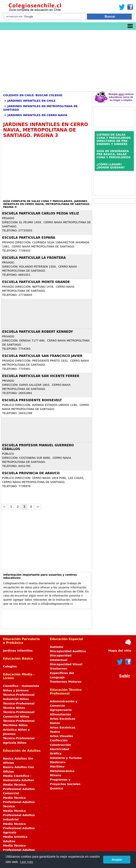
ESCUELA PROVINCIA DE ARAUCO (31, 473)
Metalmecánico (62, 771)
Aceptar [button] (117, 860)
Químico (57, 788)
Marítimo (57, 767)
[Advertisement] (68, 59)
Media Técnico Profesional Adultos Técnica (19, 802)
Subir (125, 676)
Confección (59, 740)
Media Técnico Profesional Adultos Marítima (19, 850)
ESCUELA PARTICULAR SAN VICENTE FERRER (41, 376)
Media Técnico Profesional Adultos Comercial (19, 789)
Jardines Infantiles (18, 651)
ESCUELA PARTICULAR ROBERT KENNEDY (37, 332)
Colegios (10, 666)
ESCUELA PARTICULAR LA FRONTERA (34, 258)
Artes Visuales (62, 736)
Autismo (57, 647)
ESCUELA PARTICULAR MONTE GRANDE (36, 282)
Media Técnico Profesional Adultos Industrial (19, 815)
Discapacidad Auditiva (68, 651)
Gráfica (56, 753)
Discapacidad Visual (66, 664)
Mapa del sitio (120, 651)
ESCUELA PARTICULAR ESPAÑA (29, 238)
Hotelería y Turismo (66, 758)
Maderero (58, 762)
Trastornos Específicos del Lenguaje (62, 673)
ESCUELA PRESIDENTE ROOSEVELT (32, 400)
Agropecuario (61, 710)
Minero (56, 775)
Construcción (61, 745)
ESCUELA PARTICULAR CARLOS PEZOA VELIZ (41, 213)
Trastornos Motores (66, 682)
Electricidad (60, 749)
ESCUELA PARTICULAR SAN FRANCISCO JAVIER (42, 356)
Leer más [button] (27, 862)
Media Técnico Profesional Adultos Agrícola (19, 828)
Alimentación (61, 714)
